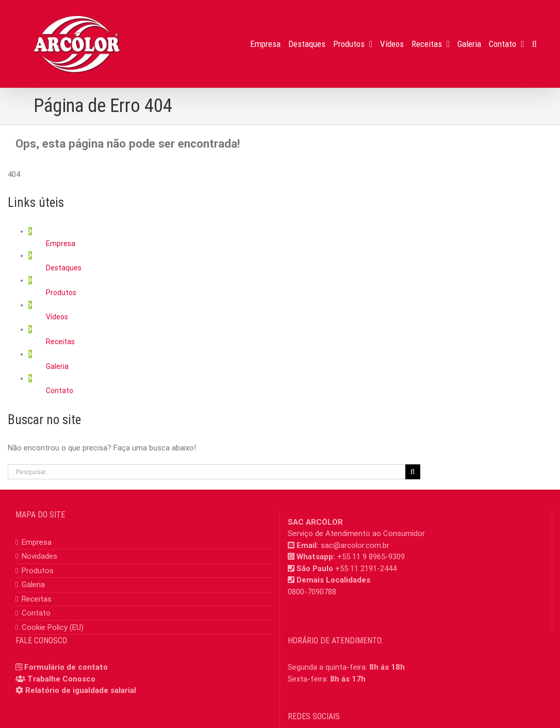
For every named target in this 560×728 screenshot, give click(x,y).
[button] (534, 44)
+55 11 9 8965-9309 (371, 557)
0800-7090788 (312, 592)
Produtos (61, 293)
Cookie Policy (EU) (53, 627)
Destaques (64, 268)
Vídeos (57, 317)
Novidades (39, 556)
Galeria (57, 366)
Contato (60, 391)
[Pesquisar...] (207, 472)
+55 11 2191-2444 (366, 569)
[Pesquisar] (413, 472)
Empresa (61, 244)
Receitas (60, 342)
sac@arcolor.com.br (355, 545)
